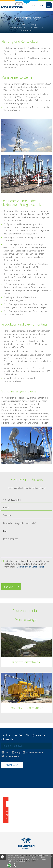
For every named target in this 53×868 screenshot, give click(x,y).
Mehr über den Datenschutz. (30, 567)
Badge (18, 753)
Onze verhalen (12, 756)
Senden (9, 587)
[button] (26, 531)
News (7, 753)
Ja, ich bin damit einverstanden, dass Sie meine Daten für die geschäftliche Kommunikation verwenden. (27, 564)
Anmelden (12, 765)
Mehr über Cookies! (14, 865)
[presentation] (23, 576)
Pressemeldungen (34, 753)
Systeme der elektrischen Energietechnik (25, 27)
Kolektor (15, 25)
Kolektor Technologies (30, 25)
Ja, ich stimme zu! (9, 865)
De (41, 6)
